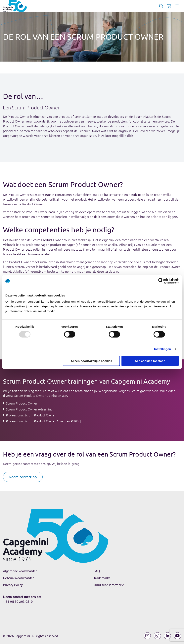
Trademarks (102, 578)
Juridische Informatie (109, 585)
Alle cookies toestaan (150, 361)
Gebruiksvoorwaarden (19, 578)
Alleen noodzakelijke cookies (91, 361)
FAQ (97, 571)
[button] (23, 477)
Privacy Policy (13, 585)
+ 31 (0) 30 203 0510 (18, 601)
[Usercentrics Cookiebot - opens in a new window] (161, 281)
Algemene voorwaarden (20, 571)
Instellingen (163, 349)
